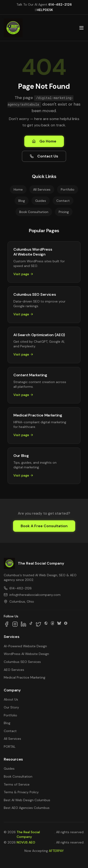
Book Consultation (34, 212)
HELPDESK (45, 10)
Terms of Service (17, 784)
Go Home (44, 141)
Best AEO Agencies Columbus (27, 808)
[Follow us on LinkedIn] (23, 624)
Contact (63, 201)
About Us (11, 699)
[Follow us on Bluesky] (59, 624)
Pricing (64, 212)
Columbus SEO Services (22, 662)
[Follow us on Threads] (53, 624)
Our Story (11, 707)
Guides (41, 201)
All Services (42, 189)
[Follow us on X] (38, 624)
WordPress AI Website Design (26, 654)
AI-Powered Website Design (25, 646)
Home (18, 189)
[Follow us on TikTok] (31, 624)
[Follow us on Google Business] (66, 624)
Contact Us (44, 156)
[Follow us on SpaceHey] (46, 624)
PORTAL (10, 747)
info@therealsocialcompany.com (32, 595)
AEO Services (14, 670)
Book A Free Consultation (44, 526)
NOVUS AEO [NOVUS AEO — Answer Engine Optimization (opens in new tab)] (26, 842)
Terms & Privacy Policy (21, 792)
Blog (22, 201)
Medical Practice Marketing (25, 677)
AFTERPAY (56, 851)
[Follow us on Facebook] (7, 624)
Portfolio (68, 189)
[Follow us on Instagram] (15, 624)
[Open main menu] (81, 28)
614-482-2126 (60, 4)
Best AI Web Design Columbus (27, 800)
